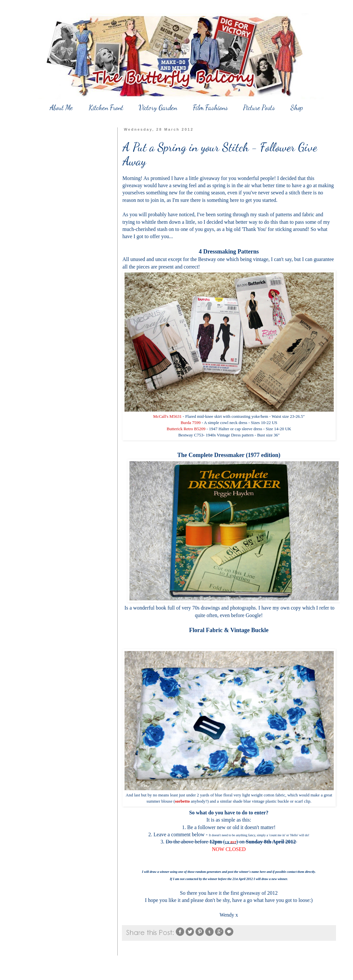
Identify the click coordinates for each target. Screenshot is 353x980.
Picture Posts (259, 108)
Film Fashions (210, 108)
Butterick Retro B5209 (186, 429)
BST (233, 842)
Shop (297, 108)
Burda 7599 (191, 423)
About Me (61, 108)
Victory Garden (158, 108)
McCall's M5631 (168, 416)
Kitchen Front (106, 108)
